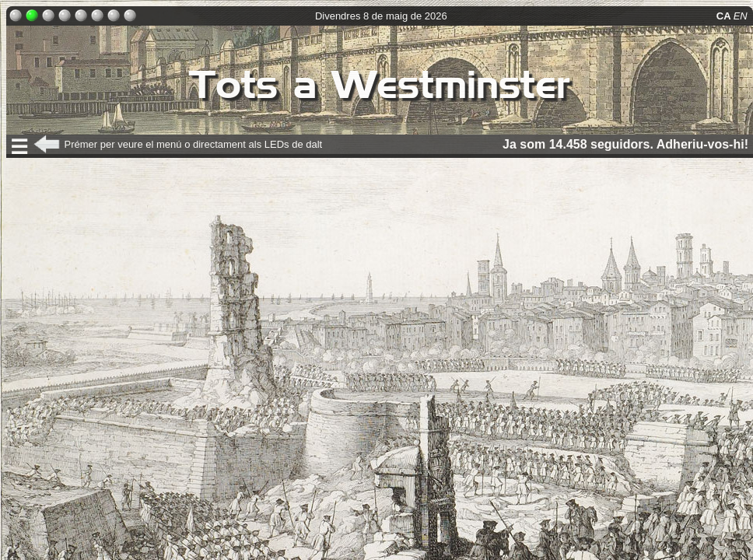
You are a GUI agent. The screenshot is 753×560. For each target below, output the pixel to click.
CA (725, 16)
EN (742, 16)
